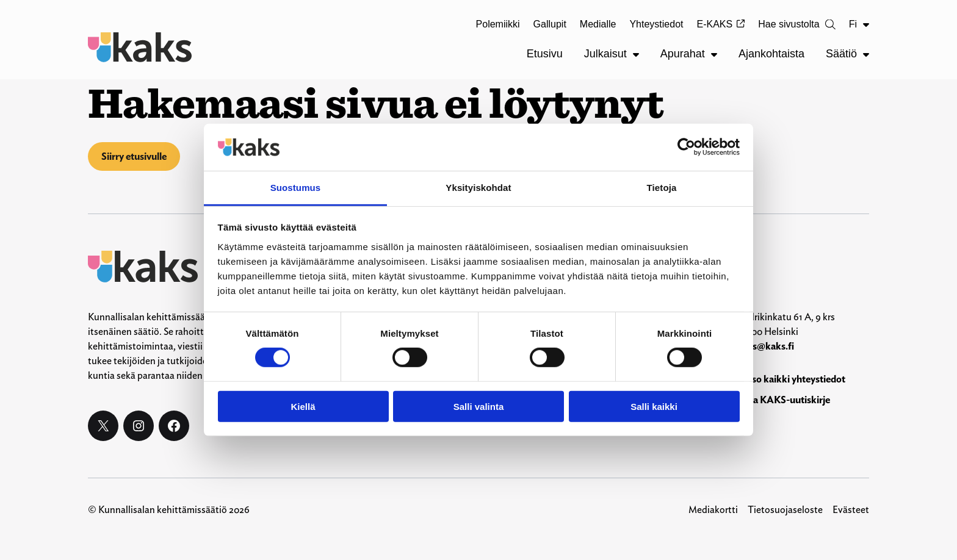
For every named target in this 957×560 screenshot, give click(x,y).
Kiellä (303, 406)
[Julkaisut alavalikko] (636, 54)
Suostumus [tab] (296, 188)
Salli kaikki (654, 406)
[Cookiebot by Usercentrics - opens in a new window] (686, 147)
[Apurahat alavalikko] (714, 54)
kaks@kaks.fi (765, 346)
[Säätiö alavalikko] (866, 54)
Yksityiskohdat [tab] (478, 188)
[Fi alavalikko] (866, 24)
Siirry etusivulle (134, 156)
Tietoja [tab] (662, 188)
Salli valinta (479, 406)
